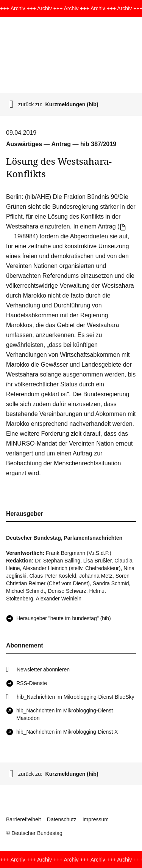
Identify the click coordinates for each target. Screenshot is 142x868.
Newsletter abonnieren (43, 670)
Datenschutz (62, 819)
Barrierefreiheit (23, 819)
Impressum (96, 819)
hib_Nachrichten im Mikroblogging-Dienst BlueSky (75, 697)
